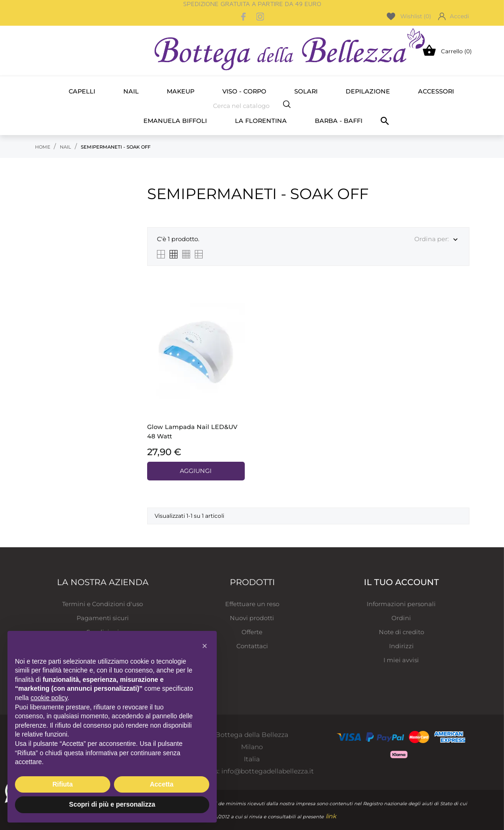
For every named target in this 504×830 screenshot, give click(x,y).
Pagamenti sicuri (103, 618)
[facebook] (243, 17)
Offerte (252, 632)
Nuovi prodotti (252, 618)
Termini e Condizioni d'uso (103, 604)
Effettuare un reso (252, 604)
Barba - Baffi (339, 121)
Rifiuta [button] (63, 784)
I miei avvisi (401, 660)
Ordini (401, 618)
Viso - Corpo (244, 91)
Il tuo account (401, 582)
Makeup (181, 91)
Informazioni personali (401, 604)
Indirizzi (401, 646)
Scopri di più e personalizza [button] (112, 804)
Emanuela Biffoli (175, 121)
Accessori (436, 91)
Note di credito (401, 632)
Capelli (82, 91)
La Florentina (261, 121)
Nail (131, 91)
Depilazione (368, 91)
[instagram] (260, 17)
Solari (306, 91)
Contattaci (252, 646)
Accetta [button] (162, 784)
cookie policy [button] (49, 698)
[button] (205, 646)
